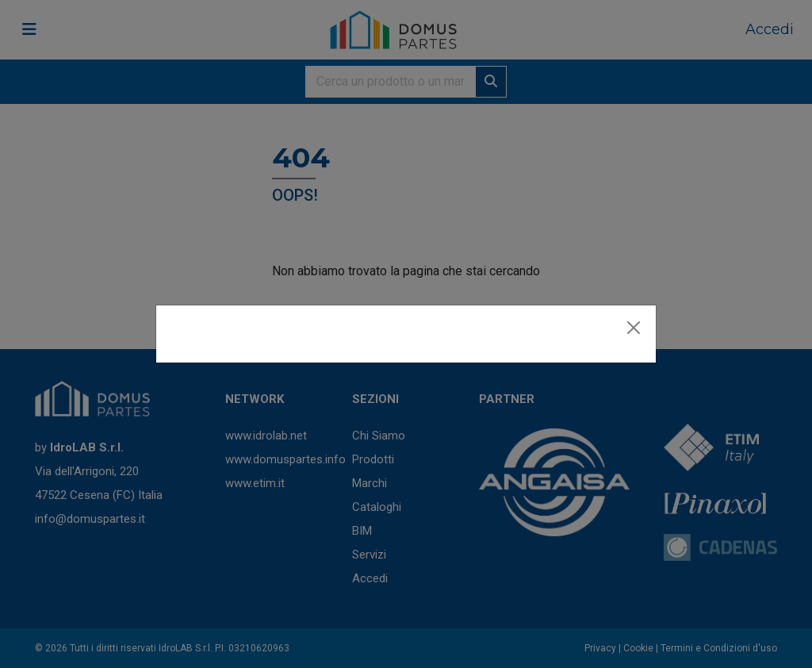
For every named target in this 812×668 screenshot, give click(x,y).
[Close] (634, 328)
